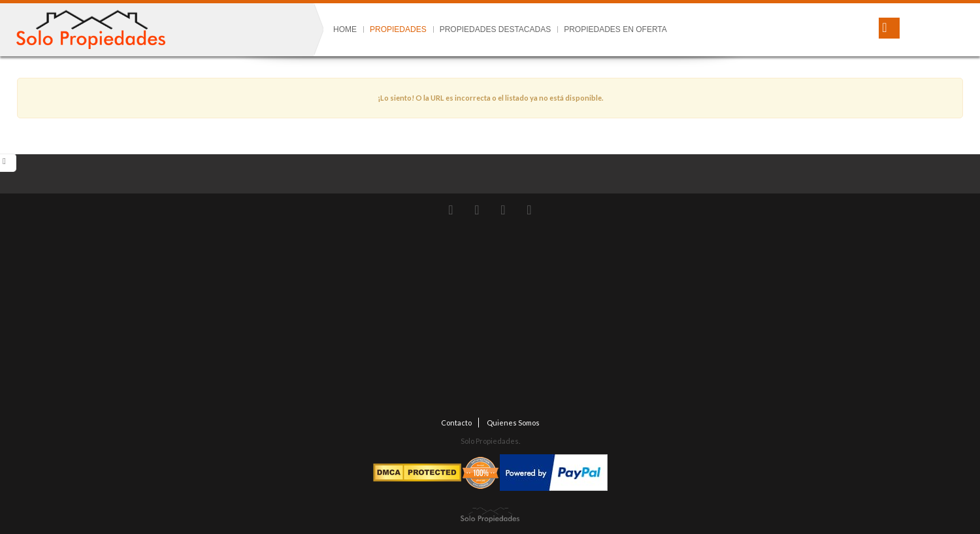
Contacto (456, 423)
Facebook (503, 210)
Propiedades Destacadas (495, 29)
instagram (477, 210)
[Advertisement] (490, 320)
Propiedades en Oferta (615, 29)
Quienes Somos (513, 423)
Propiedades (398, 29)
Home (345, 29)
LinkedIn (529, 210)
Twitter (451, 210)
